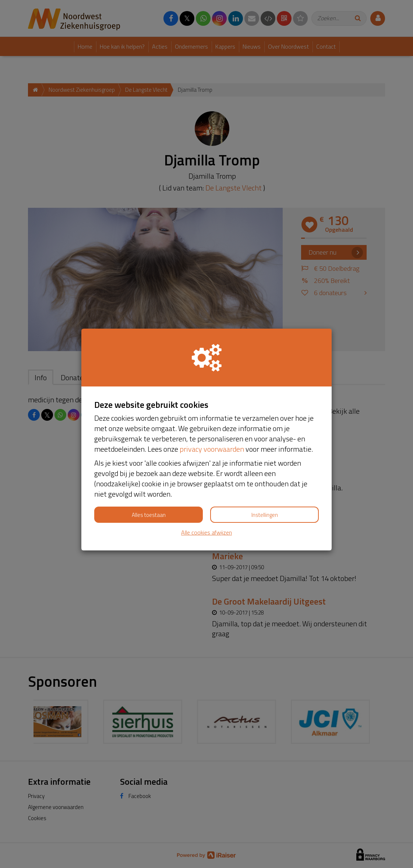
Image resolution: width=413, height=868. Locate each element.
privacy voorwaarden (212, 449)
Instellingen (265, 515)
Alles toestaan (149, 515)
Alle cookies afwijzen (206, 533)
